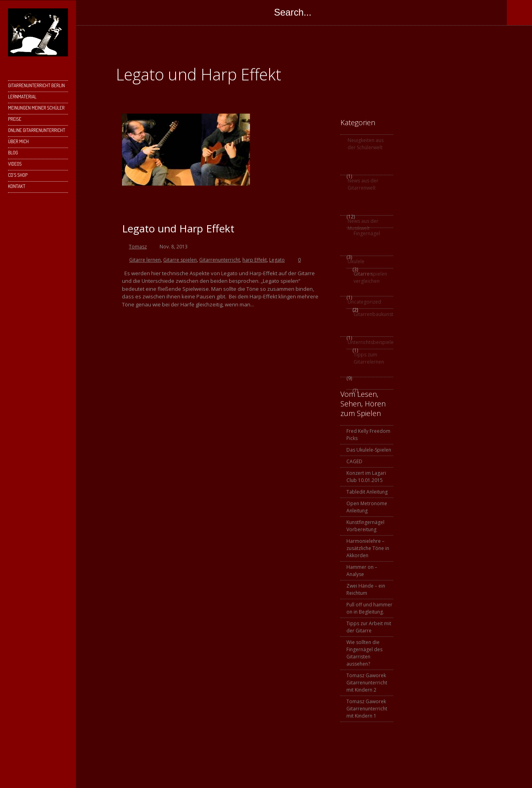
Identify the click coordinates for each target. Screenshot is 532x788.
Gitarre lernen (145, 260)
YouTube (206, 12)
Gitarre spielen (180, 260)
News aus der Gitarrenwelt (363, 184)
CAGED (354, 461)
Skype (174, 12)
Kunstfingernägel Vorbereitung (365, 526)
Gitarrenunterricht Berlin (37, 87)
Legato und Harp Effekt (178, 228)
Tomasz (138, 247)
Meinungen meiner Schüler (36, 108)
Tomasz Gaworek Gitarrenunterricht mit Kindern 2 (367, 683)
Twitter (142, 12)
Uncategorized (364, 302)
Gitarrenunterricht (220, 260)
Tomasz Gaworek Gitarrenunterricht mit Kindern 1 (367, 709)
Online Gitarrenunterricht (37, 130)
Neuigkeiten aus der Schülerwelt (366, 144)
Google (158, 12)
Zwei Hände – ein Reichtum (366, 589)
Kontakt (37, 188)
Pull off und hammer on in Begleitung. (369, 608)
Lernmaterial (37, 98)
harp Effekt (255, 260)
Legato (277, 260)
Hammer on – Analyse (362, 571)
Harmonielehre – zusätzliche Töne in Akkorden (368, 548)
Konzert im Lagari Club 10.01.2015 (366, 477)
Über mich (18, 141)
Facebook (126, 12)
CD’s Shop (18, 175)
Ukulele (356, 261)
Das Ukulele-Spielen (369, 450)
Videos (15, 164)
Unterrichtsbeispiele (370, 342)
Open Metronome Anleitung (367, 507)
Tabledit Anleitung (367, 492)
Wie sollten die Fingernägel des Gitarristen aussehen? (364, 653)
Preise (15, 119)
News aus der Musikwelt (363, 225)
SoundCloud (222, 12)
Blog (13, 153)
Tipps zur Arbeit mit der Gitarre (369, 627)
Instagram (190, 12)
